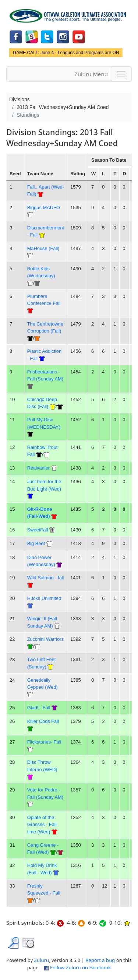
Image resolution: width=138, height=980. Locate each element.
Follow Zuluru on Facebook (80, 967)
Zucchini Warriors (45, 639)
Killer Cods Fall (43, 721)
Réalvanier (38, 468)
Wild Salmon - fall (46, 578)
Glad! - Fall (39, 708)
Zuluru (42, 960)
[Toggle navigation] (121, 74)
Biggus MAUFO (44, 208)
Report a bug (100, 960)
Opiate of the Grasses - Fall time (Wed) (42, 825)
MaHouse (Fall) (43, 248)
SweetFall (38, 530)
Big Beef (36, 543)
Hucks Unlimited (44, 598)
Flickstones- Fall (44, 742)
